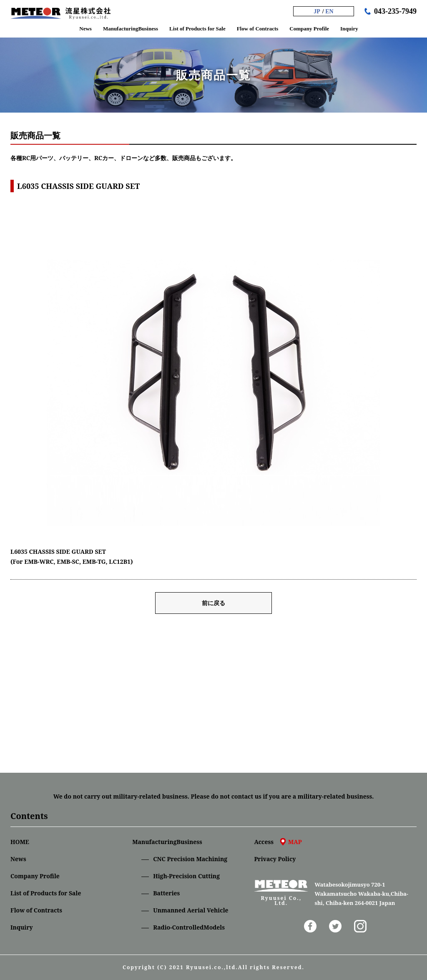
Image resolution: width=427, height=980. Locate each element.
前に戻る (213, 603)
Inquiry (22, 927)
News (18, 859)
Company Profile (35, 876)
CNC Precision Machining (190, 859)
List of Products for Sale (46, 893)
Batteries (166, 893)
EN (329, 11)
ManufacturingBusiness (167, 842)
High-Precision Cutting (186, 876)
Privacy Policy (275, 859)
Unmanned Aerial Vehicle (191, 910)
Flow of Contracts (36, 910)
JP (317, 11)
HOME (20, 842)
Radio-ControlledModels (189, 927)
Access (278, 842)
